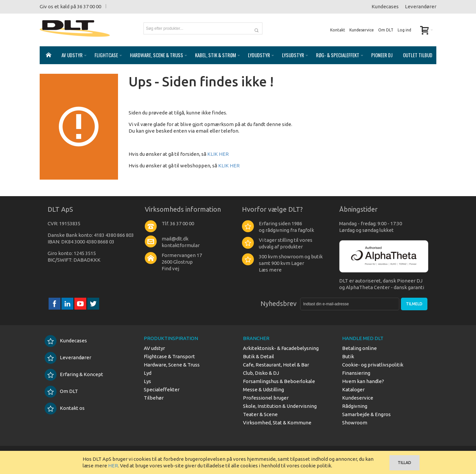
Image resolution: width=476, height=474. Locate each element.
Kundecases (385, 6)
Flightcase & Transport (169, 356)
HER (113, 466)
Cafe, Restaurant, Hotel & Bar (276, 365)
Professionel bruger (266, 398)
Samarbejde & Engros (366, 414)
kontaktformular (181, 245)
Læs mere (270, 270)
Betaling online (359, 348)
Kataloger (353, 389)
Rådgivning (355, 406)
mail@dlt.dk (175, 239)
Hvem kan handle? (363, 381)
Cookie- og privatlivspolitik (373, 365)
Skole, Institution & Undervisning (280, 406)
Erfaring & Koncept (74, 374)
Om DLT (386, 30)
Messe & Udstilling (263, 389)
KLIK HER (218, 154)
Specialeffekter (162, 389)
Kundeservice (362, 30)
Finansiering (356, 373)
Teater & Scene (260, 414)
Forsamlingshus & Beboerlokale (279, 381)
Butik (348, 356)
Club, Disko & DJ (261, 373)
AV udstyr (154, 348)
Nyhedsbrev (278, 303)
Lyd (148, 373)
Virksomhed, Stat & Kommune (277, 423)
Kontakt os (65, 408)
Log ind (404, 30)
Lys (147, 381)
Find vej (170, 268)
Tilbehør (154, 398)
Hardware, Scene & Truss (172, 365)
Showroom (355, 423)
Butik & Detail (258, 356)
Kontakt (338, 30)
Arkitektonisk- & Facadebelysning (281, 348)
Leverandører (421, 6)
